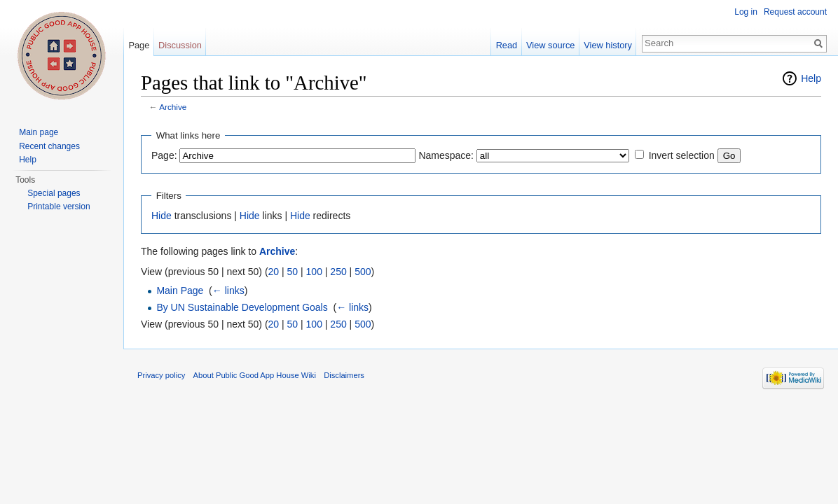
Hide (162, 216)
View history (608, 45)
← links (228, 290)
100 (314, 272)
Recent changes (49, 146)
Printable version (59, 206)
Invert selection (682, 155)
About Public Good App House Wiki (255, 375)
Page (139, 45)
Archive (173, 107)
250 (338, 272)
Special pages (54, 193)
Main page (39, 132)
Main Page (180, 290)
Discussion (180, 45)
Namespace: (446, 155)
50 (293, 272)
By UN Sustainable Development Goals (242, 307)
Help (811, 78)
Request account (795, 12)
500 (363, 272)
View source (550, 45)
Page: (164, 155)
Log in (746, 12)
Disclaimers (344, 375)
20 (274, 272)
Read (507, 45)
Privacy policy (161, 375)
